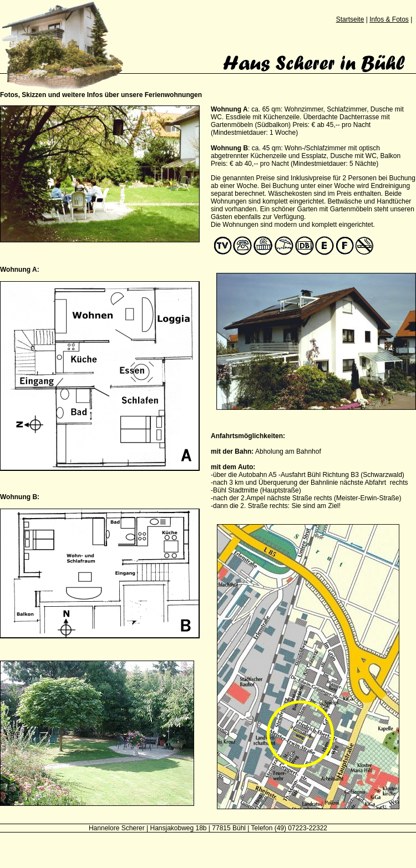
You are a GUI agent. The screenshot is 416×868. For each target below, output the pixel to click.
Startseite (350, 19)
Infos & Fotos (389, 19)
